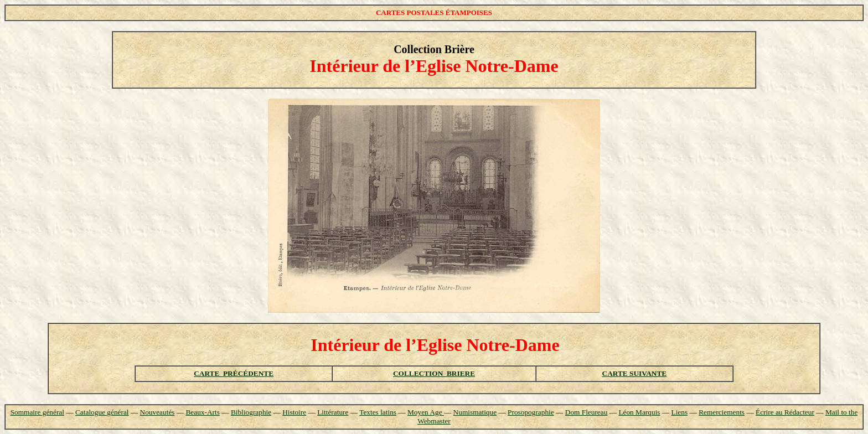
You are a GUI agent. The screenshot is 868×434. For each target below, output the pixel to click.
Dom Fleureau (587, 412)
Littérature (333, 412)
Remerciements (722, 412)
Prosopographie (531, 412)
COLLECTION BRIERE (434, 373)
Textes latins (378, 412)
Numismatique (475, 412)
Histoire (294, 412)
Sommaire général (37, 412)
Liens (680, 412)
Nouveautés (157, 412)
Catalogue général (102, 412)
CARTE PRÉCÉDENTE (234, 373)
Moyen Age (426, 412)
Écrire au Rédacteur (785, 412)
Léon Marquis (639, 412)
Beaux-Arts (202, 412)
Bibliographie (251, 412)
